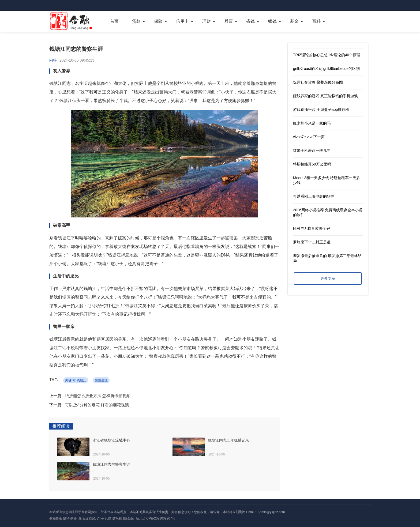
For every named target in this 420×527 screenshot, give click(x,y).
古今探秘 (70, 518)
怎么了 (95, 518)
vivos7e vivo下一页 (309, 137)
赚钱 (272, 21)
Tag (138, 518)
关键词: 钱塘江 (76, 380)
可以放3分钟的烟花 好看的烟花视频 (97, 405)
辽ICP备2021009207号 (159, 518)
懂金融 (129, 518)
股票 (228, 21)
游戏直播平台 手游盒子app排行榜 (321, 110)
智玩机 (117, 518)
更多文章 (328, 278)
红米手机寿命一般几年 (312, 150)
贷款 (136, 21)
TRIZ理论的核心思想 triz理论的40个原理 (327, 55)
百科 (316, 21)
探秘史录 (56, 518)
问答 (53, 60)
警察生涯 (101, 380)
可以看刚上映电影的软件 (314, 196)
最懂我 (83, 518)
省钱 (250, 21)
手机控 (106, 518)
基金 (294, 21)
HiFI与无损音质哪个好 (312, 228)
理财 (207, 21)
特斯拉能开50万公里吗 (312, 164)
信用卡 (182, 21)
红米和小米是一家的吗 (312, 123)
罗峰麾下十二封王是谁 (312, 242)
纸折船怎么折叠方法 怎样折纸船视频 (98, 396)
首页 (114, 21)
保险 (158, 21)
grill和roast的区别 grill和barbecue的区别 (326, 69)
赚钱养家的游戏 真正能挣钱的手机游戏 (325, 96)
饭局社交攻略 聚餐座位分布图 (318, 82)
